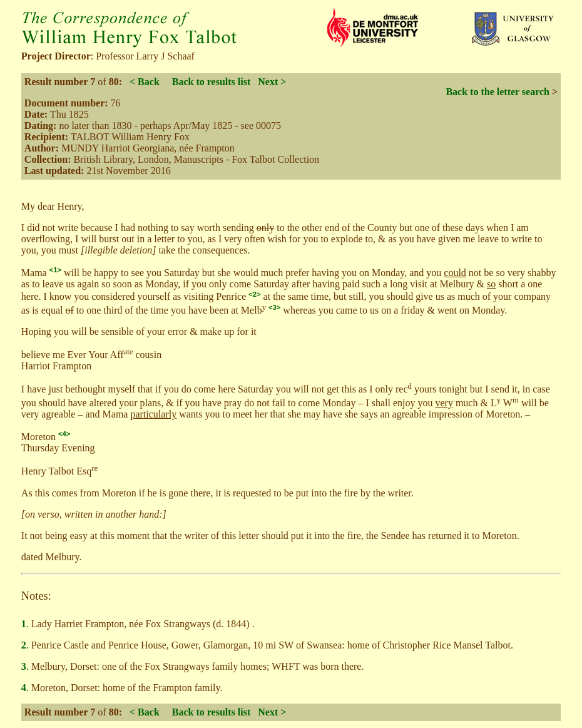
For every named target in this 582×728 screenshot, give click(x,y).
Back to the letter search (498, 92)
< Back (145, 82)
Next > (272, 82)
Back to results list (211, 82)
